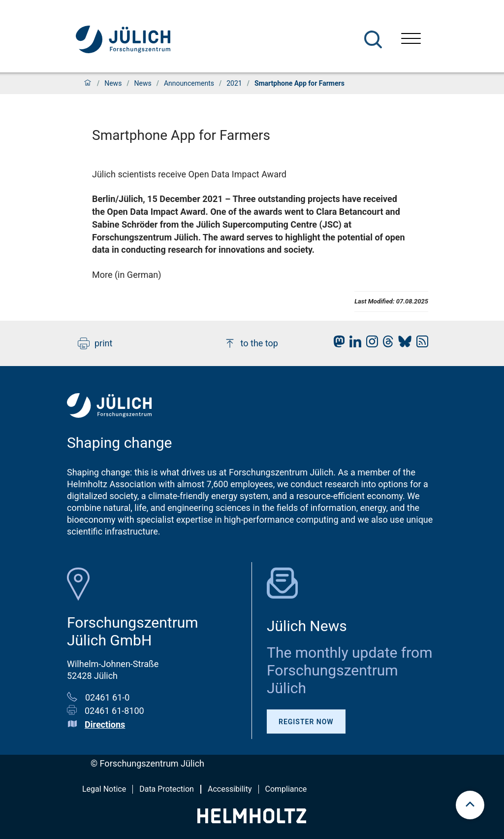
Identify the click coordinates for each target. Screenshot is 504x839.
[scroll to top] (470, 805)
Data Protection (167, 789)
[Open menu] (411, 40)
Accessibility (230, 789)
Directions (105, 724)
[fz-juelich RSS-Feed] (420, 344)
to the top (251, 343)
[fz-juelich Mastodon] (337, 344)
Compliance (286, 789)
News (113, 83)
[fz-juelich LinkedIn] (353, 344)
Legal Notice (104, 789)
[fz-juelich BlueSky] (402, 344)
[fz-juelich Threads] (386, 344)
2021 (234, 83)
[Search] (373, 39)
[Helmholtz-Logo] (252, 820)
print (95, 343)
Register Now (306, 722)
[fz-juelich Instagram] (370, 344)
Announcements (189, 83)
